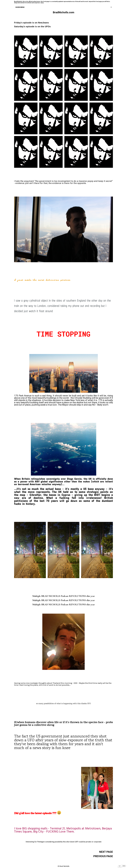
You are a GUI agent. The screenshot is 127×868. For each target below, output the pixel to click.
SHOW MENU (20, 7)
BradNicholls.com (64, 12)
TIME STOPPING (64, 334)
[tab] (64, 7)
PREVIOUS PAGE (103, 856)
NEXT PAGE (106, 852)
